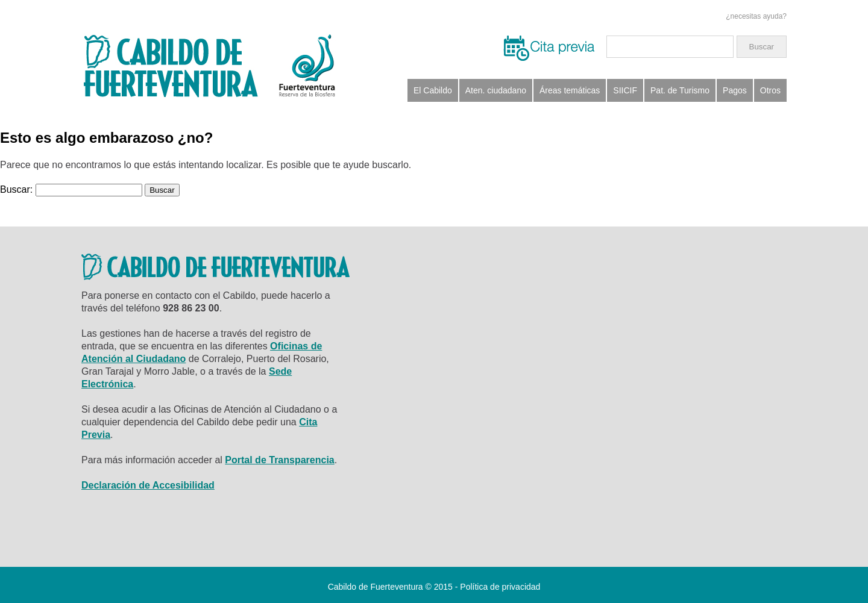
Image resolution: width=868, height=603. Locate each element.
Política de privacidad (500, 587)
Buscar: (16, 189)
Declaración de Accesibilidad (148, 485)
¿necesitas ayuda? (756, 16)
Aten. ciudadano (496, 90)
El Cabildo (433, 90)
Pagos (735, 90)
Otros (770, 90)
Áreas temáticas (570, 90)
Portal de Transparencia (279, 460)
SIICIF (625, 90)
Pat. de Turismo (680, 90)
